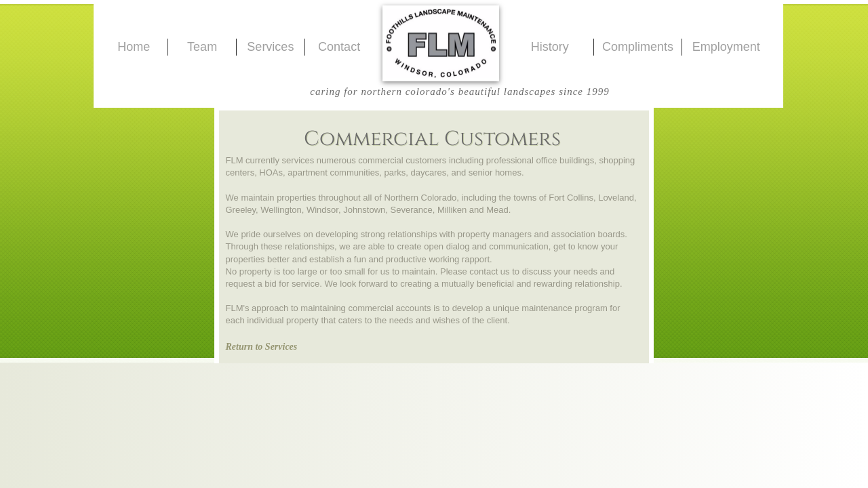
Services (270, 47)
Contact (339, 47)
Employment (726, 47)
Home (134, 47)
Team (202, 47)
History (550, 47)
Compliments (638, 47)
